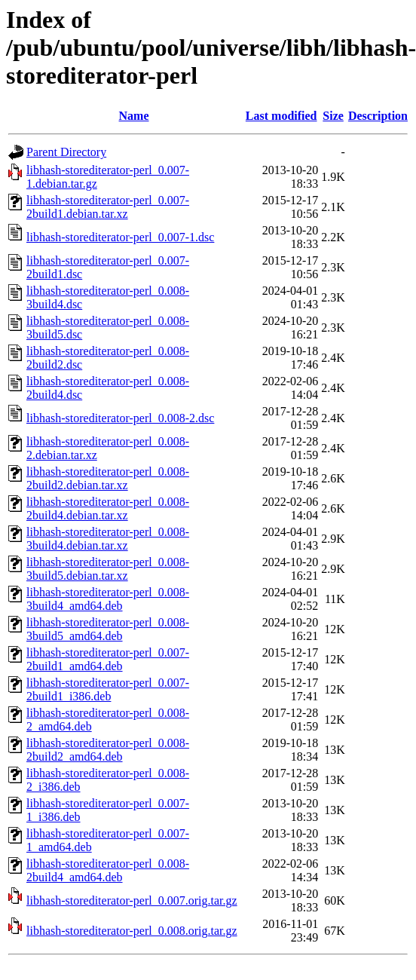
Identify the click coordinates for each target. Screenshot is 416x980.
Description (378, 116)
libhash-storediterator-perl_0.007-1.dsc (120, 237)
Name (134, 116)
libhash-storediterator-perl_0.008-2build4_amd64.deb (108, 870)
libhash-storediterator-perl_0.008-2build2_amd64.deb (108, 750)
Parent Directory (66, 152)
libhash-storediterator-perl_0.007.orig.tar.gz (132, 900)
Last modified (281, 116)
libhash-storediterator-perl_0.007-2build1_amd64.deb (108, 659)
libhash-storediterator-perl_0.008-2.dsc (120, 418)
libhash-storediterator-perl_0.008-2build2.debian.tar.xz (108, 478)
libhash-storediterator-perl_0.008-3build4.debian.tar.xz (108, 539)
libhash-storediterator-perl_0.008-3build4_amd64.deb (108, 599)
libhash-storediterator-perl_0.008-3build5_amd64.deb (108, 629)
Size (333, 116)
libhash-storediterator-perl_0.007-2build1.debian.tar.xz (108, 207)
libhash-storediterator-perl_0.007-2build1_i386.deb (108, 689)
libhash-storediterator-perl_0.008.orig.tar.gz (132, 931)
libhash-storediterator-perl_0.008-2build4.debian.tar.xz (108, 508)
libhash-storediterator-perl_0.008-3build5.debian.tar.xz (108, 569)
